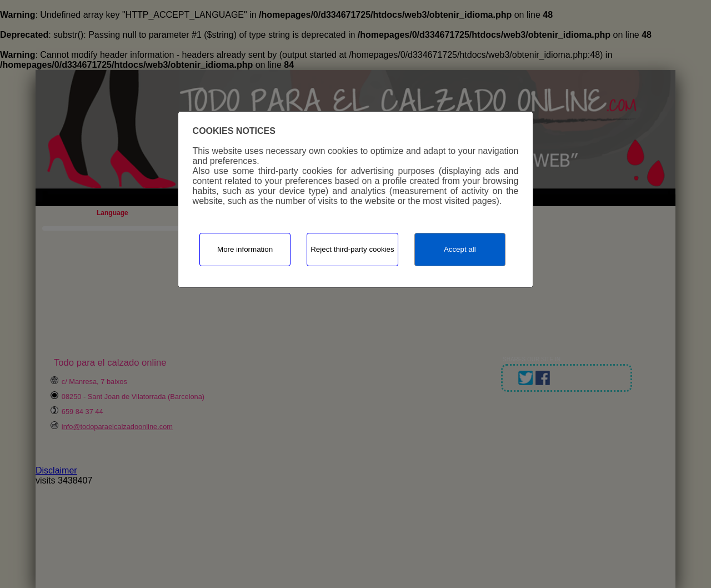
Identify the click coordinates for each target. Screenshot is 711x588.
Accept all (460, 249)
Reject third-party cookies (352, 249)
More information (245, 249)
